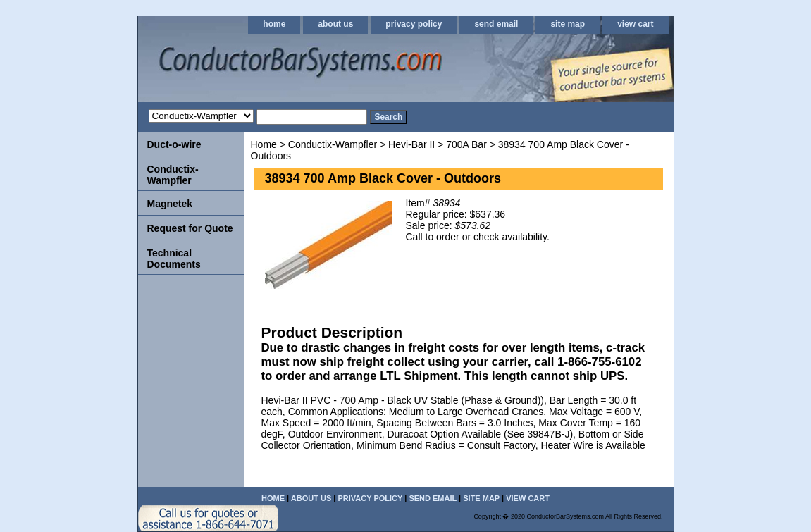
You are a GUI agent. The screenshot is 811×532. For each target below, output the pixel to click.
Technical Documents (174, 259)
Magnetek (170, 204)
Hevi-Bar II (411, 144)
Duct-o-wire (174, 144)
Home (264, 144)
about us (335, 24)
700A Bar (466, 144)
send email (496, 24)
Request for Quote (190, 228)
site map (568, 24)
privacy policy (414, 24)
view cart (635, 24)
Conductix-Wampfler (333, 144)
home (274, 24)
